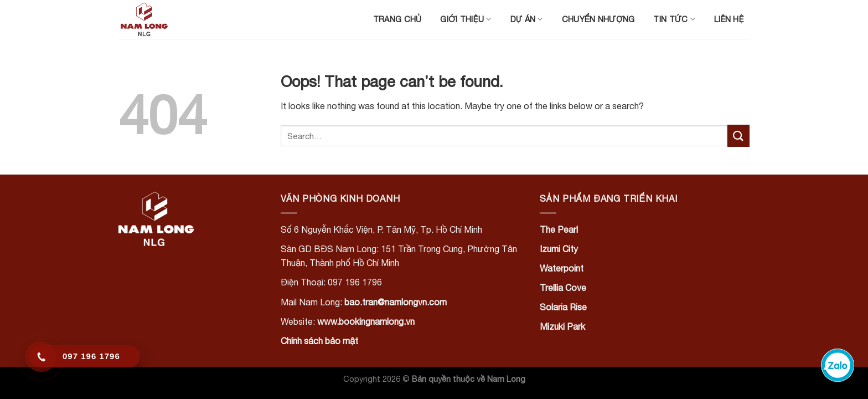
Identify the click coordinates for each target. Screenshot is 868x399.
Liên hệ (729, 19)
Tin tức (674, 19)
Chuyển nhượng (598, 19)
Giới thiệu (466, 19)
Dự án (527, 19)
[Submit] (738, 135)
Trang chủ (397, 19)
